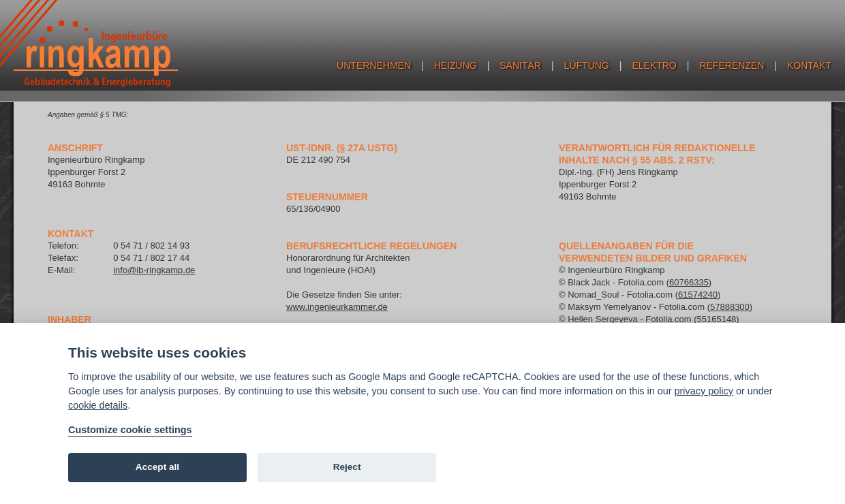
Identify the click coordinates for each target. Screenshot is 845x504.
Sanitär (520, 65)
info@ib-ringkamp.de (154, 270)
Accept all (157, 467)
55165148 (717, 319)
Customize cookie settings (130, 430)
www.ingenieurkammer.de (337, 307)
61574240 (698, 295)
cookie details (98, 405)
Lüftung (587, 65)
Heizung (456, 65)
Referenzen (732, 65)
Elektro (654, 65)
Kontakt (809, 65)
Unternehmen (374, 65)
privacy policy (704, 391)
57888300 (730, 307)
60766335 (689, 282)
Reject (347, 467)
